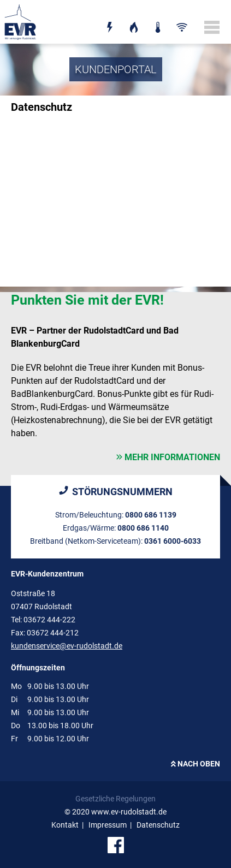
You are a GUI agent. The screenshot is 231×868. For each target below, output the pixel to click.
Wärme (158, 20)
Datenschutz (158, 825)
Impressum (108, 825)
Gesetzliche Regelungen (115, 799)
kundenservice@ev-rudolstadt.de (67, 646)
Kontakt (65, 825)
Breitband (182, 20)
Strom (110, 20)
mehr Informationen (172, 457)
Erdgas (134, 20)
